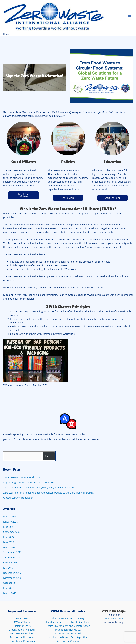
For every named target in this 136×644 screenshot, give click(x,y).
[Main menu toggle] (129, 16)
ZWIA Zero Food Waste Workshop (22, 477)
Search (48, 456)
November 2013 (12, 578)
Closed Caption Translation (18, 498)
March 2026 (10, 517)
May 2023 (9, 542)
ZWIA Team (22, 618)
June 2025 (9, 527)
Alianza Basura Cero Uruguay (68, 618)
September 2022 (12, 552)
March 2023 (10, 547)
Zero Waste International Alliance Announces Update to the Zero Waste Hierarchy (49, 493)
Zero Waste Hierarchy (22, 637)
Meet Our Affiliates (24, 195)
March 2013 (10, 593)
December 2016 (12, 573)
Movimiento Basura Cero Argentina (68, 637)
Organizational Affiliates (22, 630)
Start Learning (113, 198)
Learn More (68, 198)
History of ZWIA (22, 626)
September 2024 (12, 532)
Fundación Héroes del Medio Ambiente (68, 622)
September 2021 (12, 557)
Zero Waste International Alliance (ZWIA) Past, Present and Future (40, 488)
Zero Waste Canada (68, 641)
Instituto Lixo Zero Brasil (68, 633)
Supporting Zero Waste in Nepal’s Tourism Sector (31, 482)
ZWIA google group (114, 619)
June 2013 (9, 588)
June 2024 (9, 537)
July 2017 (8, 568)
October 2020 (11, 563)
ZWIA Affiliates (22, 622)
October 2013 (11, 583)
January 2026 (11, 522)
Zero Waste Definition (22, 633)
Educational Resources (22, 641)
